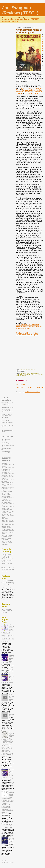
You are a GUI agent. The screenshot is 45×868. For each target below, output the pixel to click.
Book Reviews (6, 439)
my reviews (35, 18)
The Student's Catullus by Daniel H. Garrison (8, 498)
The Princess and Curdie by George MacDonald (7, 543)
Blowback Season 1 (7, 563)
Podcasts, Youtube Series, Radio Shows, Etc (8, 445)
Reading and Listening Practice (7, 421)
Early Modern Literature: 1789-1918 (33, 374)
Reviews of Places (7, 453)
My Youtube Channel (8, 862)
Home (30, 388)
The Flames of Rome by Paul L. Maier (8, 536)
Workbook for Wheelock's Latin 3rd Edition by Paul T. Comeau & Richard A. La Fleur (8, 475)
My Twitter (5, 861)
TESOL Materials (6, 399)
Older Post (40, 388)
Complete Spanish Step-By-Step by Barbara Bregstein (7, 493)
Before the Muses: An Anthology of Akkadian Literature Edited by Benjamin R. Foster (8, 483)
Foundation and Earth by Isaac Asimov (8, 525)
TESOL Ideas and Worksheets (7, 404)
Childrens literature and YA (34, 373)
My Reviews (7, 437)
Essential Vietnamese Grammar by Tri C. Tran (8, 489)
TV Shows (5, 442)
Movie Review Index (11, 714)
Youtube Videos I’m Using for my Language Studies (7, 556)
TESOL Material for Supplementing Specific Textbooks (7, 409)
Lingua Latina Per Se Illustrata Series (8, 512)
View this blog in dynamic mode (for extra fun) (7, 611)
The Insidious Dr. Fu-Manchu (31, 90)
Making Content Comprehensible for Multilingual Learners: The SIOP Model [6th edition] (8, 531)
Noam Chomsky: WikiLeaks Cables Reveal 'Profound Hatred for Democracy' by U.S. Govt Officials (29, 326)
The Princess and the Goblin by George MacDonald (8, 560)
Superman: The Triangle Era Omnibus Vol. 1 (8, 516)
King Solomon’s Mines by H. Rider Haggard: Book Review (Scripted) (27, 334)
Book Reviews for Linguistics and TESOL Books (7, 416)
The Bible (4, 463)
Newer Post (20, 388)
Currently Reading (6, 459)
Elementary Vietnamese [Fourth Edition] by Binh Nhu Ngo (8, 521)
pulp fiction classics (21, 376)
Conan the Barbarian (23, 92)
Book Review (43, 43)
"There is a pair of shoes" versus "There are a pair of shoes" (8, 826)
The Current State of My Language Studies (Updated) (8, 569)
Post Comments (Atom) (32, 392)
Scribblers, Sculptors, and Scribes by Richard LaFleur (8, 469)
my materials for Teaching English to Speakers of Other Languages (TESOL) (20, 20)
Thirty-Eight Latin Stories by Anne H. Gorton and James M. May (8, 503)
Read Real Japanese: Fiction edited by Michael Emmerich (8, 508)
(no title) (12, 838)
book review (23, 373)
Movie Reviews (6, 441)
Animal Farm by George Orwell (6, 539)
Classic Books (19, 374)
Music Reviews (6, 451)
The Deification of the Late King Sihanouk (8, 583)
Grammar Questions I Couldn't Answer (8, 426)
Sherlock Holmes (25, 88)
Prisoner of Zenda (33, 93)
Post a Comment (21, 384)
